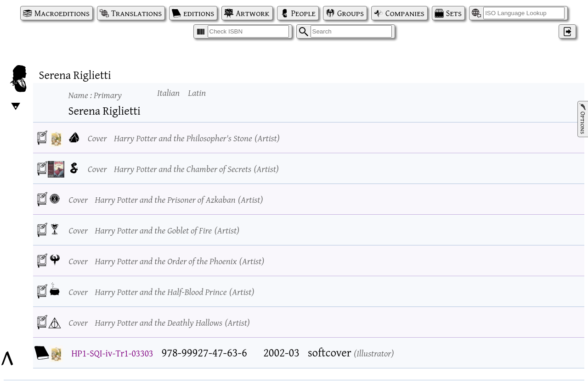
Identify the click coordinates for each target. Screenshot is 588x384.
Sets (454, 13)
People (303, 13)
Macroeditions (62, 13)
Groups (351, 13)
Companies (405, 13)
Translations (136, 13)
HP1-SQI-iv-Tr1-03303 (113, 353)
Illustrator (374, 353)
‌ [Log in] (567, 31)
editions (199, 13)
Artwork (252, 13)
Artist (267, 138)
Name (95, 95)
